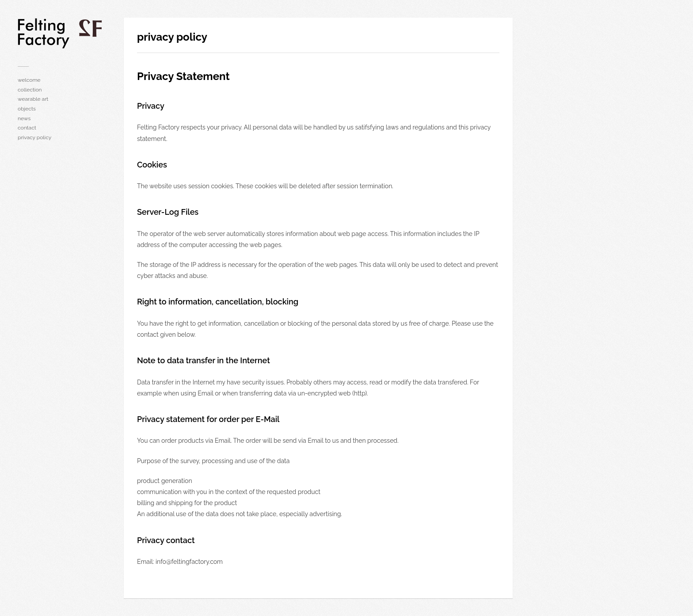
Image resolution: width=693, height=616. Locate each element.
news (24, 118)
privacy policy (34, 137)
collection (30, 90)
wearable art (33, 99)
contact (27, 128)
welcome (29, 80)
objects (27, 109)
